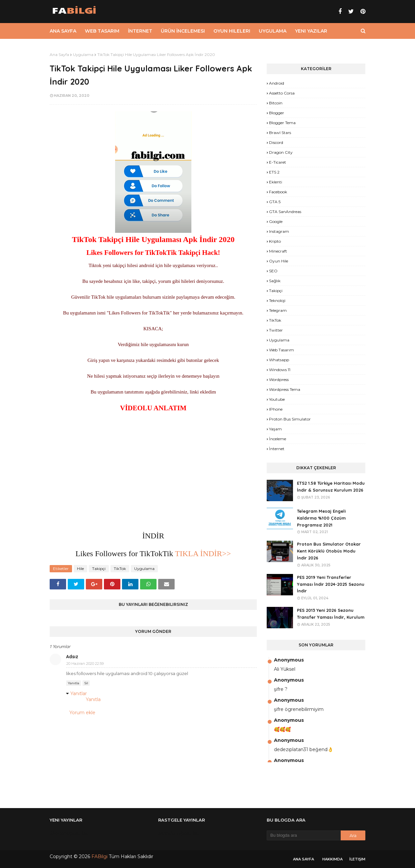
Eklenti (276, 182)
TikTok (120, 569)
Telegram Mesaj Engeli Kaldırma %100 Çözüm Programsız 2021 (321, 518)
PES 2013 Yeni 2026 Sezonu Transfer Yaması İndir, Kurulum (331, 614)
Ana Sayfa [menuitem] (63, 31)
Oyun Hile (279, 261)
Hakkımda (332, 859)
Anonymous (289, 660)
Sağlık (275, 281)
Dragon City (281, 152)
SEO (273, 271)
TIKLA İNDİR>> (202, 554)
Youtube (277, 399)
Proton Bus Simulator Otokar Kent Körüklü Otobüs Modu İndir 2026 (329, 551)
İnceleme (278, 439)
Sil (86, 683)
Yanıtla (73, 683)
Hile (80, 569)
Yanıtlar (79, 693)
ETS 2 (274, 172)
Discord (276, 142)
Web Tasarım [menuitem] (102, 31)
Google (276, 221)
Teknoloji (277, 300)
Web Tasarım (281, 350)
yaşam (275, 429)
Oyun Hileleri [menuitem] (232, 31)
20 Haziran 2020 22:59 (85, 664)
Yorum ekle (82, 713)
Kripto (275, 241)
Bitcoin (276, 103)
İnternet (277, 449)
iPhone (276, 409)
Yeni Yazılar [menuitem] (311, 31)
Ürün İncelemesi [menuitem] (183, 31)
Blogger (277, 113)
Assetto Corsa (282, 93)
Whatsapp (279, 360)
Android (277, 83)
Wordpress (279, 380)
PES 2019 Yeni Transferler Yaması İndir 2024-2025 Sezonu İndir (331, 584)
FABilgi (99, 856)
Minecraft (278, 251)
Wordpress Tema (285, 389)
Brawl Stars (280, 133)
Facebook (278, 192)
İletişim (357, 859)
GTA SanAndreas (285, 212)
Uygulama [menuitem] (273, 31)
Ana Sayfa (59, 54)
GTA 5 (275, 202)
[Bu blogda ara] (304, 835)
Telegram (278, 310)
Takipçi (99, 569)
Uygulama (83, 54)
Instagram (279, 231)
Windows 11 (280, 370)
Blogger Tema (282, 123)
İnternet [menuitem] (140, 31)
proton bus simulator (290, 419)
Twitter (276, 330)
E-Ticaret (278, 162)
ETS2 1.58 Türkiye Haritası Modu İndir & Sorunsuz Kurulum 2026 (331, 487)
